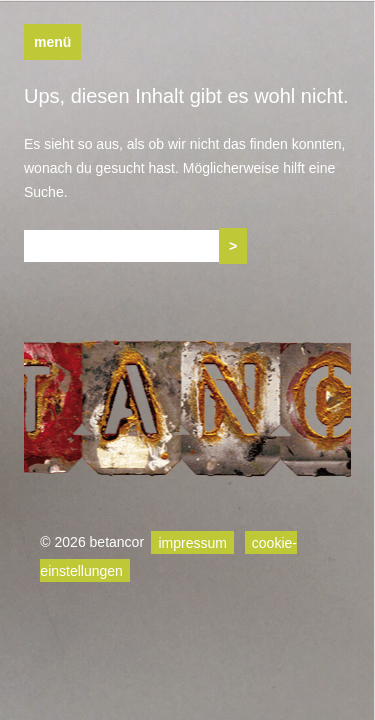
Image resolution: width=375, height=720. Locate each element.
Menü (52, 42)
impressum (192, 542)
